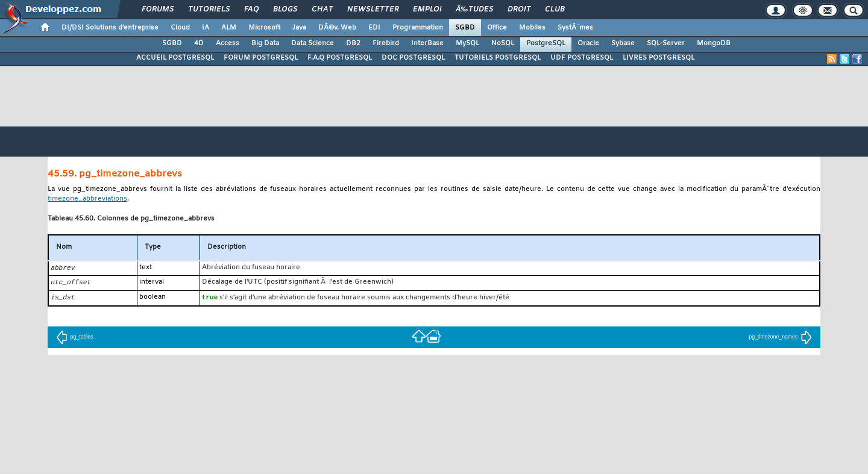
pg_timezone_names (780, 338)
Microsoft (264, 28)
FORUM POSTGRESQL (261, 58)
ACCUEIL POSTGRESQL (175, 58)
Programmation (418, 28)
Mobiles (532, 28)
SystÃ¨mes (575, 28)
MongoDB (714, 43)
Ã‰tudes (474, 10)
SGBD (465, 28)
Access (228, 43)
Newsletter (373, 10)
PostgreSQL (546, 43)
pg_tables (75, 338)
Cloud (180, 28)
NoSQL (503, 43)
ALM (229, 28)
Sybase (623, 43)
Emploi (427, 10)
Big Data (265, 43)
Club (555, 10)
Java (299, 28)
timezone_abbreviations (87, 199)
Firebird (386, 43)
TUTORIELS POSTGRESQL (498, 58)
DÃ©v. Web (337, 28)
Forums (158, 10)
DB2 (353, 43)
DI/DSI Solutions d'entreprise (110, 28)
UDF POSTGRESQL (582, 58)
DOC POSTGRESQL (413, 58)
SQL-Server (666, 43)
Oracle (588, 43)
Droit (519, 10)
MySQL (467, 43)
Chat (322, 10)
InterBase (427, 43)
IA (206, 28)
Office (497, 28)
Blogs (285, 10)
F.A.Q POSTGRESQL (340, 58)
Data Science (313, 43)
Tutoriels (209, 10)
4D (199, 43)
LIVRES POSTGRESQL (659, 58)
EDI (374, 28)
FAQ (251, 10)
